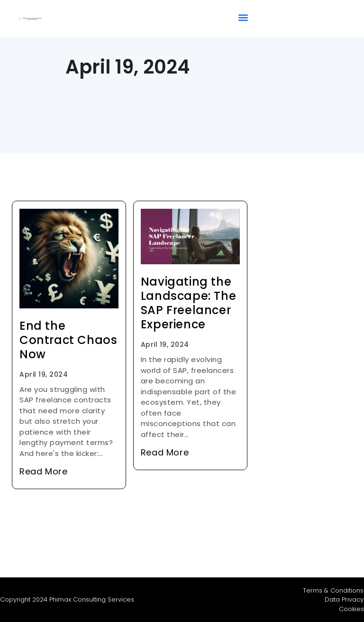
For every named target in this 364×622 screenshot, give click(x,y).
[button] (243, 17)
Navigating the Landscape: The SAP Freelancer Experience (188, 303)
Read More (43, 471)
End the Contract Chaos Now (68, 340)
